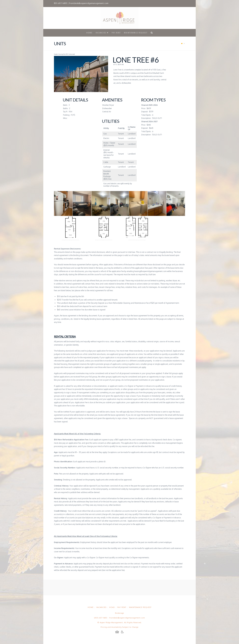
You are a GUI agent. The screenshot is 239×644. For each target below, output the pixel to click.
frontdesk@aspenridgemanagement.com (89, 3)
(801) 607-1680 (101, 618)
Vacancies (101, 607)
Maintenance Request (140, 607)
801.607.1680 (61, 3)
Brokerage (120, 613)
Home (91, 607)
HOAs (112, 607)
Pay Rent (122, 607)
